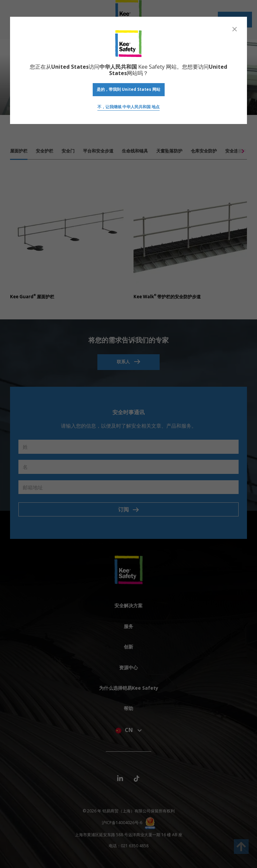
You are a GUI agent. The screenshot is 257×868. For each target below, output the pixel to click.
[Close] (235, 29)
